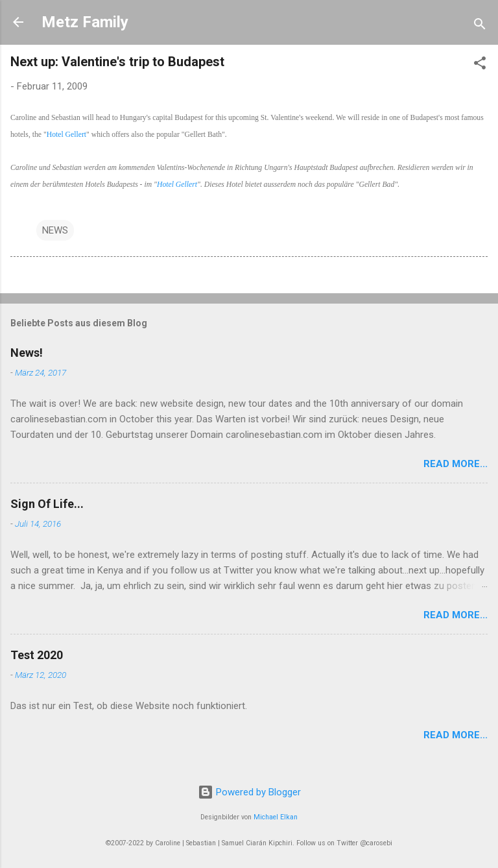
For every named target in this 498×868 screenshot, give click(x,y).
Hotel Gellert (66, 135)
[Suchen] (480, 26)
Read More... (456, 464)
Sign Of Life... (47, 504)
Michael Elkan (276, 817)
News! (27, 353)
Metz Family (85, 22)
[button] (480, 65)
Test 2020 (37, 655)
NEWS (55, 230)
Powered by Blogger (249, 792)
